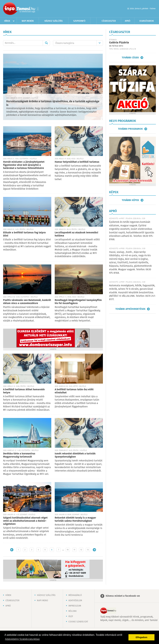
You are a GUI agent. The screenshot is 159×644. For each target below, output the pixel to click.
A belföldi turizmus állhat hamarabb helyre (24, 391)
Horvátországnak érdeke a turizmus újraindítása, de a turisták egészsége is (53, 103)
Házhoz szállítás (54, 21)
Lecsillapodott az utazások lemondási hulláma (76, 234)
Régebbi (94, 550)
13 (88, 550)
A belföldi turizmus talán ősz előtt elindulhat (74, 391)
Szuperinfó (79, 21)
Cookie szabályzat (78, 622)
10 (68, 550)
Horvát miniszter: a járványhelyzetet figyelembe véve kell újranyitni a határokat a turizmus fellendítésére (24, 165)
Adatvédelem (75, 601)
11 (74, 550)
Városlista (38, 9)
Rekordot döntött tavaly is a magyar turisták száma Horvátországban (75, 519)
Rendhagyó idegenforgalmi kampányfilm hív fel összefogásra (78, 302)
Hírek (7, 21)
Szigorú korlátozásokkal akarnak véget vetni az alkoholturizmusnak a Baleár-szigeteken (25, 521)
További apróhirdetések (130, 309)
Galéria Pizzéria (119, 43)
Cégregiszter (109, 21)
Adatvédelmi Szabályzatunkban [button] (22, 639)
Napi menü (42, 601)
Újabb (12, 550)
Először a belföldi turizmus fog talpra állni (24, 234)
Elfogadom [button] (142, 637)
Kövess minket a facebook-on (123, 596)
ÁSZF (71, 616)
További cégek (130, 58)
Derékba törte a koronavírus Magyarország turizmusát (19, 455)
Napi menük (28, 21)
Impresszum (75, 606)
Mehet (46, 43)
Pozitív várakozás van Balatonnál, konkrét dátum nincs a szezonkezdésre (27, 302)
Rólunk (72, 611)
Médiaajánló (75, 595)
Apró (128, 21)
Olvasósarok (147, 21)
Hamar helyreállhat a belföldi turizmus (77, 162)
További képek (130, 200)
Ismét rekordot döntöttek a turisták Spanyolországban (75, 455)
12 (81, 550)
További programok (130, 129)
